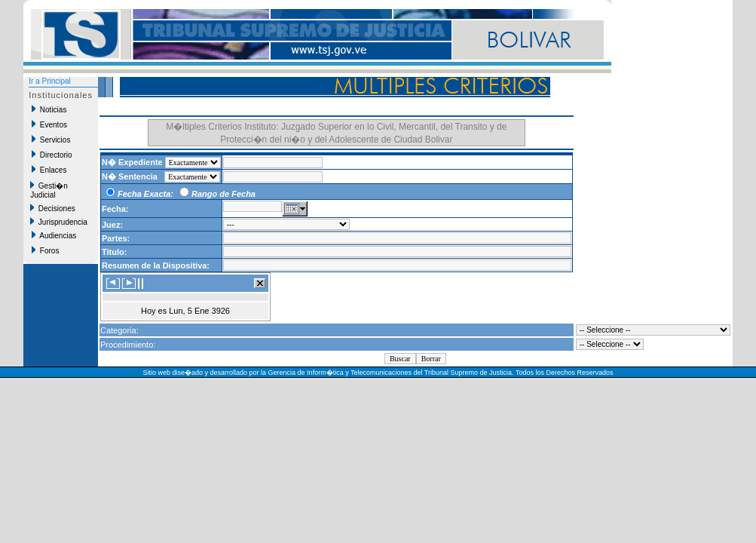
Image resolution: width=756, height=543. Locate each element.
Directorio (52, 155)
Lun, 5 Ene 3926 (199, 311)
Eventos (49, 124)
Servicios (51, 140)
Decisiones (52, 208)
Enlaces (49, 170)
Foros (45, 250)
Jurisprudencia (59, 222)
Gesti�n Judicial (49, 190)
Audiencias (54, 235)
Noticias (49, 109)
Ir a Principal (50, 81)
